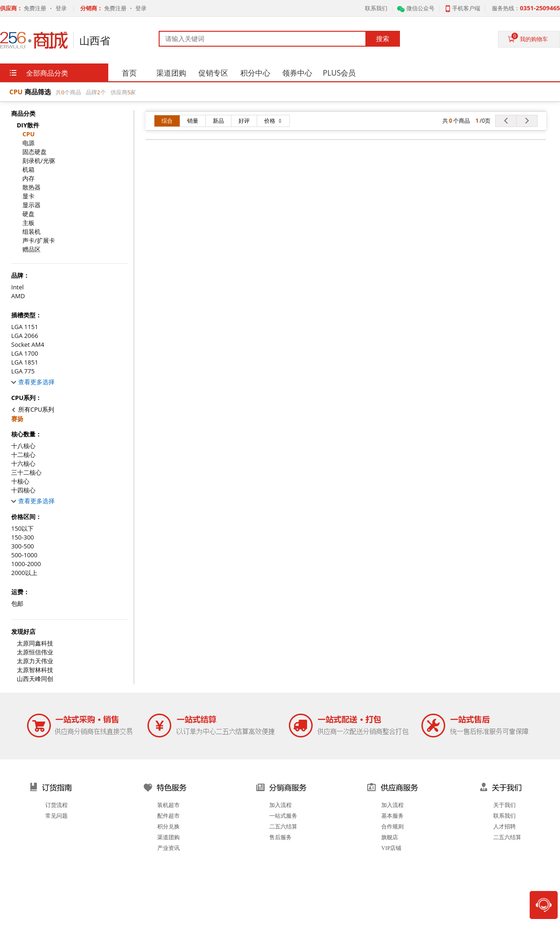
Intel (17, 287)
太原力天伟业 (35, 661)
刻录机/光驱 (39, 161)
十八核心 (23, 446)
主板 (28, 223)
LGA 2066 (25, 336)
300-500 (23, 546)
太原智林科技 (35, 670)
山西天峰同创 (35, 679)
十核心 (20, 481)
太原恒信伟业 (35, 652)
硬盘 (28, 214)
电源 (28, 143)
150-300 (23, 537)
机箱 (28, 170)
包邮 (17, 604)
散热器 (31, 187)
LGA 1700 (25, 354)
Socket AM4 (28, 345)
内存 (28, 179)
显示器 (31, 205)
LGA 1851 (25, 362)
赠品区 (31, 249)
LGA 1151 (25, 327)
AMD (18, 296)
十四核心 (23, 490)
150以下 (22, 529)
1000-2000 (26, 564)
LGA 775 (23, 371)
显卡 (28, 196)
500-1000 (24, 555)
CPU (28, 134)
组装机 (31, 232)
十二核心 (23, 455)
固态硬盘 (35, 152)
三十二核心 (26, 473)
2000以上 (24, 573)
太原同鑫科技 (35, 643)
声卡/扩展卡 (39, 241)
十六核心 (23, 464)
